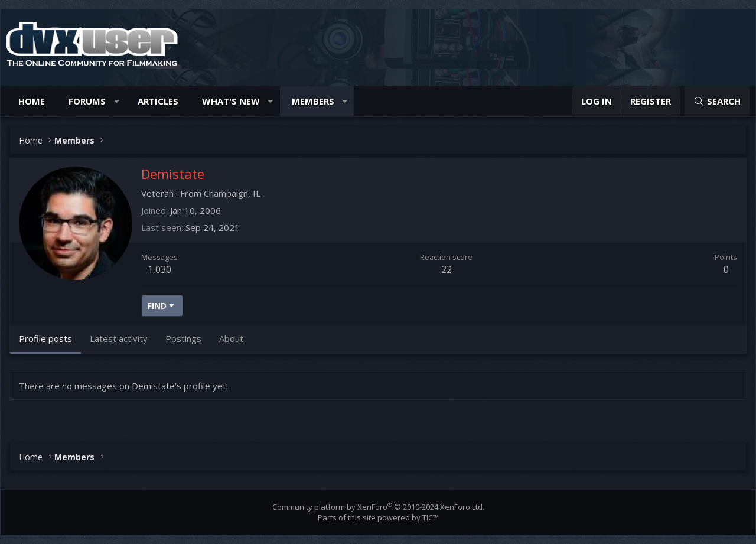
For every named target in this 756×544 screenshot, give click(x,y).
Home (32, 101)
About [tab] (231, 338)
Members (313, 101)
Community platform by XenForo (378, 507)
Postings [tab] (183, 338)
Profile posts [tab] (45, 338)
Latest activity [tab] (119, 338)
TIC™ (431, 517)
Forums (87, 101)
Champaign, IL (232, 193)
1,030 (159, 269)
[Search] (717, 101)
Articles (158, 101)
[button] (117, 101)
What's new (231, 101)
